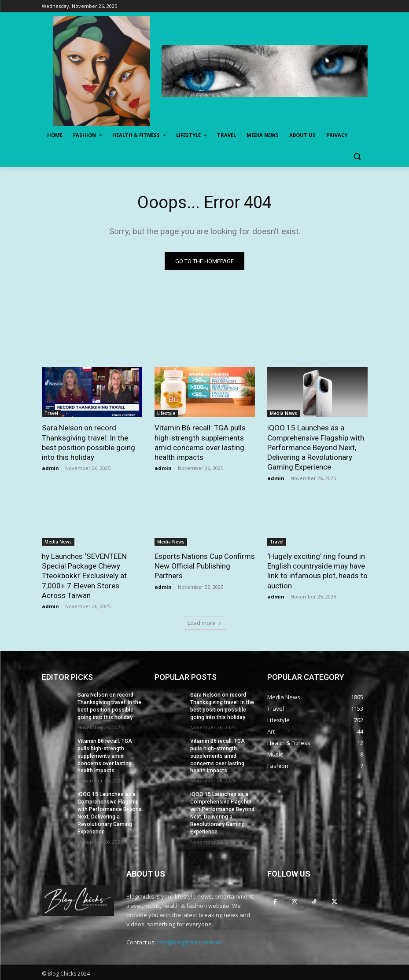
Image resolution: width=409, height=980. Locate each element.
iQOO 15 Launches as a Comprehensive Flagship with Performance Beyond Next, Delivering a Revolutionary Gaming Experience (316, 447)
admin (50, 468)
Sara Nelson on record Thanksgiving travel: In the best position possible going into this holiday (88, 442)
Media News (284, 413)
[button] (357, 156)
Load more (204, 622)
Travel (51, 413)
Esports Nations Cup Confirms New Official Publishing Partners (204, 565)
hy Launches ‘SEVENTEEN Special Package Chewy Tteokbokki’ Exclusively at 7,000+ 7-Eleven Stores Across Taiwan (84, 575)
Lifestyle (166, 413)
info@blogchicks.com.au (189, 940)
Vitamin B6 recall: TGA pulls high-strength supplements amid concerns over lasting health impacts (200, 442)
